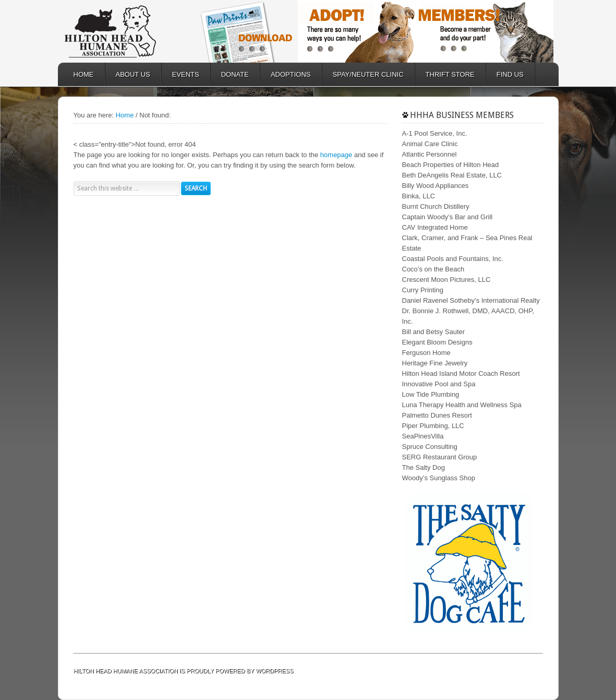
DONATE (230, 74)
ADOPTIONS (286, 74)
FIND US (510, 74)
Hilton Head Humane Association (126, 31)
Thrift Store (445, 74)
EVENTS (186, 74)
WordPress (274, 671)
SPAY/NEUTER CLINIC (363, 74)
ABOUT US (128, 74)
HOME (84, 74)
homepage (336, 155)
